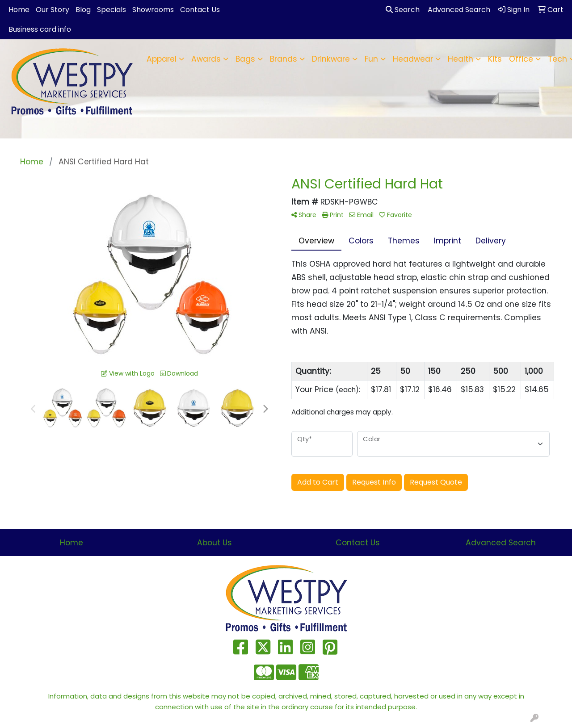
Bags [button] (245, 59)
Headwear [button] (413, 59)
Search (403, 10)
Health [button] (461, 59)
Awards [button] (206, 59)
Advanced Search (501, 543)
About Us (214, 543)
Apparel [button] (162, 59)
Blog (83, 10)
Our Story (53, 10)
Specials (111, 10)
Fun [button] (371, 59)
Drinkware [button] (331, 59)
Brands (284, 59)
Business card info (40, 29)
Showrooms (153, 10)
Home (19, 10)
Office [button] (521, 59)
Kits (495, 59)
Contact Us (200, 10)
